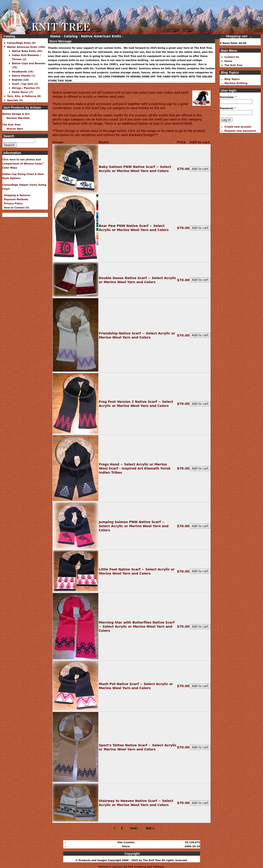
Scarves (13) (20, 80)
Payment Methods (15, 199)
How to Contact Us (16, 208)
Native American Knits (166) (26, 47)
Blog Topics (232, 79)
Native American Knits (101, 36)
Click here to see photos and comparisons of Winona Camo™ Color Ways (23, 164)
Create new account (238, 127)
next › (134, 828)
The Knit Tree (233, 65)
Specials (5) (15, 100)
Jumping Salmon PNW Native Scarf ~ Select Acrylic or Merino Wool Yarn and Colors (134, 526)
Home (55, 36)
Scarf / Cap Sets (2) (25, 84)
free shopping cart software (146, 867)
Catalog (71, 36)
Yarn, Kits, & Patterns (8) (24, 96)
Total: (234, 43)
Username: (228, 97)
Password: (228, 108)
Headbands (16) (23, 72)
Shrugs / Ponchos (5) (26, 88)
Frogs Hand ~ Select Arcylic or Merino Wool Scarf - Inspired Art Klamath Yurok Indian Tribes (135, 468)
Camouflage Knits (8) (21, 43)
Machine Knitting (236, 83)
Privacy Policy (13, 203)
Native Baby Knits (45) (27, 51)
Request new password (240, 131)
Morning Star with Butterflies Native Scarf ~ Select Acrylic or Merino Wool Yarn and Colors (137, 627)
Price (181, 142)
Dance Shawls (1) (24, 76)
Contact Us (232, 57)
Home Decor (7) (22, 92)
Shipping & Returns (16, 195)
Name (104, 142)
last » (150, 828)
